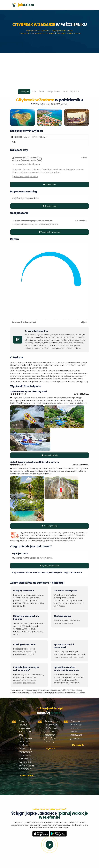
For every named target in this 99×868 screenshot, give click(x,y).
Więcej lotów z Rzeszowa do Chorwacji (37, 33)
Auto (65, 92)
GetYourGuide (51, 533)
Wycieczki (75, 92)
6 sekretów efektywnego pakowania (25, 681)
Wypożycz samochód (49, 566)
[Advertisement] (49, 69)
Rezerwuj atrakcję (50, 455)
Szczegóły (24, 92)
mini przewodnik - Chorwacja (71, 657)
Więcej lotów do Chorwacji (38, 31)
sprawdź (58, 677)
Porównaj (32, 652)
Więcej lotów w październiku (69, 33)
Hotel (41, 92)
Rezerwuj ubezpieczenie (49, 232)
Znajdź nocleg (49, 206)
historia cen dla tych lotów (26, 177)
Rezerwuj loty (50, 184)
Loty (34, 92)
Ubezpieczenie (53, 92)
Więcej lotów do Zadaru (62, 31)
